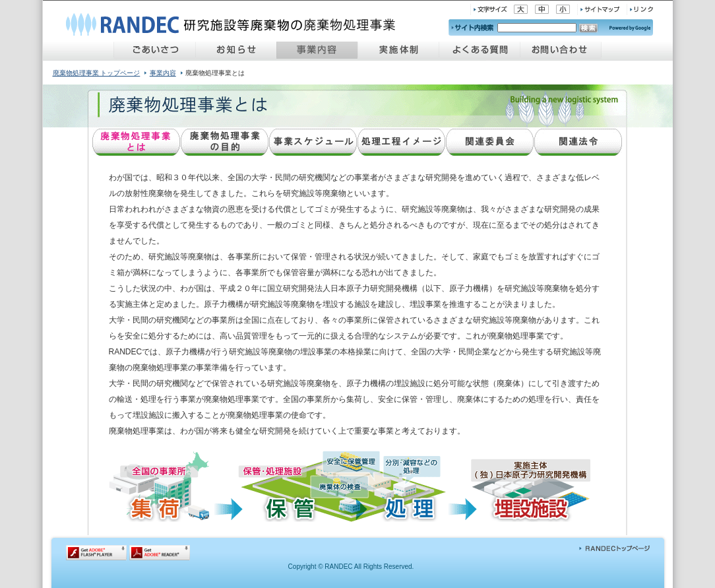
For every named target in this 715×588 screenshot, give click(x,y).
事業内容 (163, 73)
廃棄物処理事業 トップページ (97, 73)
